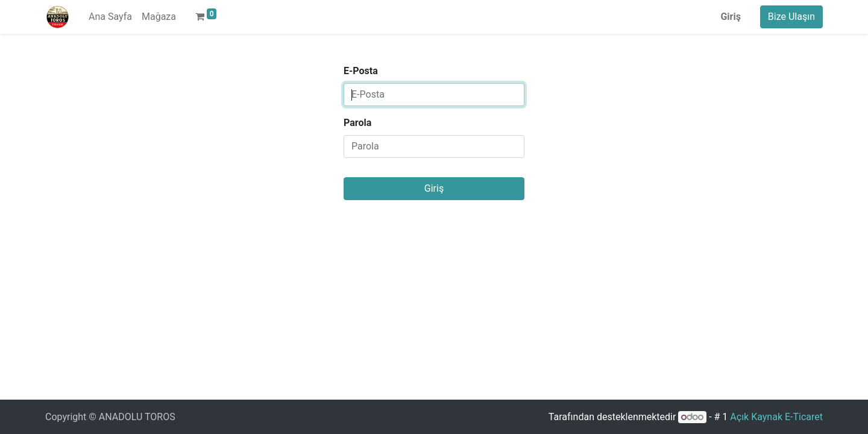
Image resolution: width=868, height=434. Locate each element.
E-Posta (361, 71)
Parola (357, 123)
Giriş (730, 17)
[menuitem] (110, 17)
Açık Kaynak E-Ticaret (776, 417)
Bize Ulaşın (791, 17)
